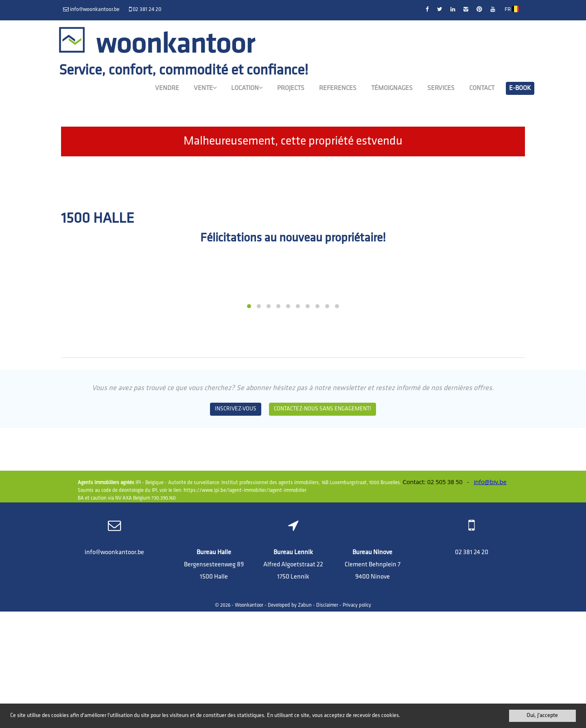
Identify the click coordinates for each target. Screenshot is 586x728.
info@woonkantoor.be (114, 669)
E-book (520, 88)
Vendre (167, 88)
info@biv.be (490, 599)
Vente (205, 88)
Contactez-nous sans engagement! (323, 525)
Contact (482, 88)
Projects (291, 88)
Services (441, 88)
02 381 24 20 (472, 669)
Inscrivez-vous (236, 525)
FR (512, 9)
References (338, 88)
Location (247, 88)
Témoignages (392, 88)
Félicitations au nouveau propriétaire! (293, 238)
